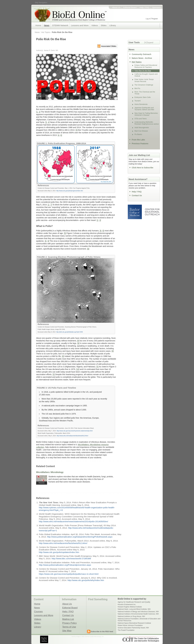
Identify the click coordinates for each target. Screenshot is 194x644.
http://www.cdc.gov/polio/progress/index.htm (70, 191)
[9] (78, 341)
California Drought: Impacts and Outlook (146, 75)
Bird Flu (137, 88)
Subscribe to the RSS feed (102, 631)
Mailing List (68, 619)
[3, (46, 122)
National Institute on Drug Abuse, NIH (131, 616)
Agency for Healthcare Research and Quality (134, 602)
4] (49, 122)
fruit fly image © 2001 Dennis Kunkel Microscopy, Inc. (88, 637)
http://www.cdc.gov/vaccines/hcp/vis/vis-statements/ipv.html (75, 431)
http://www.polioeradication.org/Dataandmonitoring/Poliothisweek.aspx (80, 537)
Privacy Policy (70, 623)
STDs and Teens (141, 119)
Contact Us (137, 195)
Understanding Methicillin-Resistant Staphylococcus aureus (147, 123)
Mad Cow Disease (141, 131)
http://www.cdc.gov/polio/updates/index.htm (59, 552)
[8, (101, 231)
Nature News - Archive (142, 58)
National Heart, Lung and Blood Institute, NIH (134, 609)
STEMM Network (60, 25)
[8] (88, 249)
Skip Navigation (41, 3)
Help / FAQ (144, 7)
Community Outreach (141, 54)
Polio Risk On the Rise (62, 32)
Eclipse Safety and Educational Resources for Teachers (146, 66)
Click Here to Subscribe (142, 168)
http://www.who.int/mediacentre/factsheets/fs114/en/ (72, 436)
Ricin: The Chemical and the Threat (145, 93)
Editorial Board (130, 7)
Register (155, 19)
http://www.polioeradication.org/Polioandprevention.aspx (65, 565)
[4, (59, 135)
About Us (116, 7)
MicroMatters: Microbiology (50, 472)
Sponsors (156, 7)
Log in (148, 19)
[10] (78, 369)
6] (61, 135)
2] (40, 112)
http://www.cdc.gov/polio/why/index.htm (86, 580)
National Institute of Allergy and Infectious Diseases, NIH (138, 612)
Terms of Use (69, 627)
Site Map (67, 631)
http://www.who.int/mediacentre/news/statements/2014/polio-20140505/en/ (73, 521)
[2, (49, 205)
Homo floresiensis (141, 104)
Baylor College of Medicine (135, 212)
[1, (37, 112)
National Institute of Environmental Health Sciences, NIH (138, 614)
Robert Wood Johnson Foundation (130, 625)
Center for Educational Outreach (152, 212)
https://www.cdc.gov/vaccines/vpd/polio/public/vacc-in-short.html (69, 574)
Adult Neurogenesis (142, 128)
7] (51, 205)
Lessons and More (80, 25)
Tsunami (138, 101)
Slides (104, 25)
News (47, 25)
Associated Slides (109, 46)
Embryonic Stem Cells (143, 97)
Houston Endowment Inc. (127, 604)
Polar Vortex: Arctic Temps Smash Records (144, 80)
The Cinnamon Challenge (144, 85)
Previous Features (140, 144)
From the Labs (138, 140)
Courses (38, 611)
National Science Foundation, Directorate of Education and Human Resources (139, 620)
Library (113, 25)
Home (38, 25)
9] (103, 231)
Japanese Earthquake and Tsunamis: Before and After (144, 109)
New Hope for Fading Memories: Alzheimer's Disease (146, 114)
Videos (95, 25)
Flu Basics (138, 134)
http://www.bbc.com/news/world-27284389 (71, 558)
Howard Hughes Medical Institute (130, 607)
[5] (77, 130)
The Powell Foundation (126, 630)
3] (100, 220)
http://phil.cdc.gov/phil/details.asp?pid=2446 (70, 332)
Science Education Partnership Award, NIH (133, 628)
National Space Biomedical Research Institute (134, 623)
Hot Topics (46, 32)
